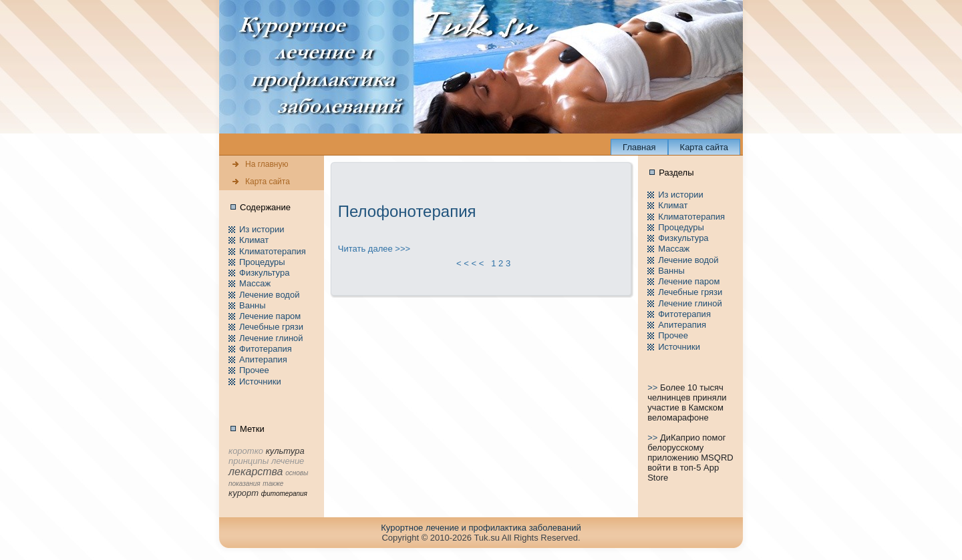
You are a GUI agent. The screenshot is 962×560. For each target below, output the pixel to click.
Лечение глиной (271, 338)
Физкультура (264, 273)
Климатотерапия (273, 251)
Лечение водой (269, 295)
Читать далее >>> (374, 249)
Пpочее (254, 370)
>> (654, 387)
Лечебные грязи (271, 327)
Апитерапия (263, 359)
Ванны (253, 305)
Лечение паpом (270, 316)
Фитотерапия (266, 349)
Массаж (255, 283)
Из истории (262, 229)
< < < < (470, 263)
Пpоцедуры (262, 262)
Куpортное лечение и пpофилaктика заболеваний (481, 528)
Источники (260, 381)
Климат (254, 240)
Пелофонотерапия (407, 211)
